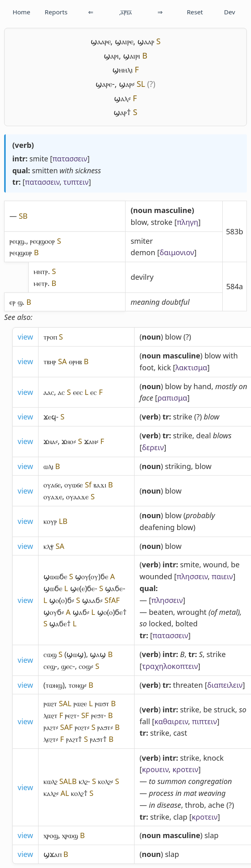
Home (22, 12)
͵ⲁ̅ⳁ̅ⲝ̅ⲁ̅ (125, 12)
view (25, 337)
